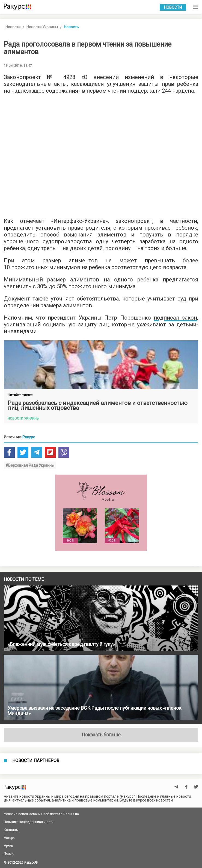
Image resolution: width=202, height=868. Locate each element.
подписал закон (175, 318)
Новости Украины (42, 27)
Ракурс (29, 437)
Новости (173, 7)
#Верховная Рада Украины (30, 465)
